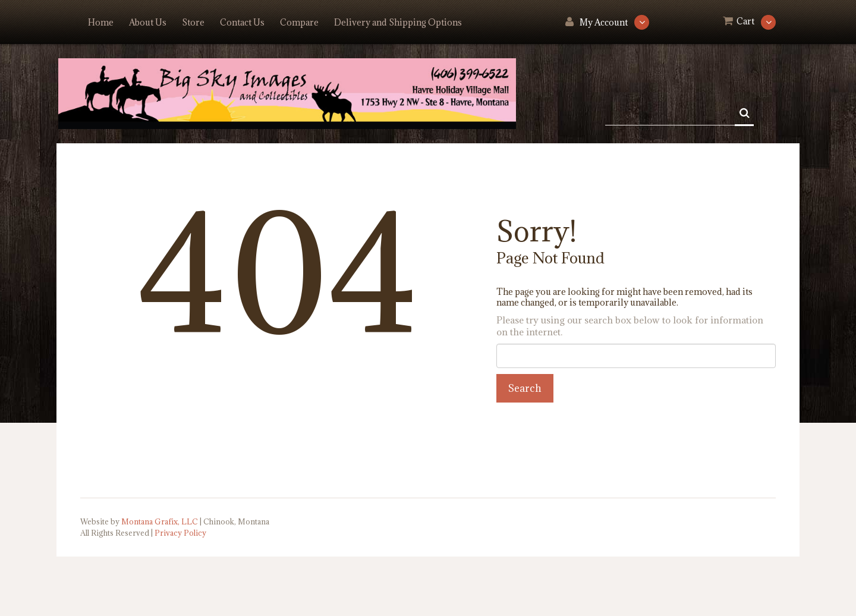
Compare (299, 22)
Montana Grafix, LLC (160, 521)
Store (193, 22)
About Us (148, 22)
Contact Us (242, 22)
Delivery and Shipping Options (398, 22)
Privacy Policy (180, 533)
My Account (604, 22)
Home (101, 22)
